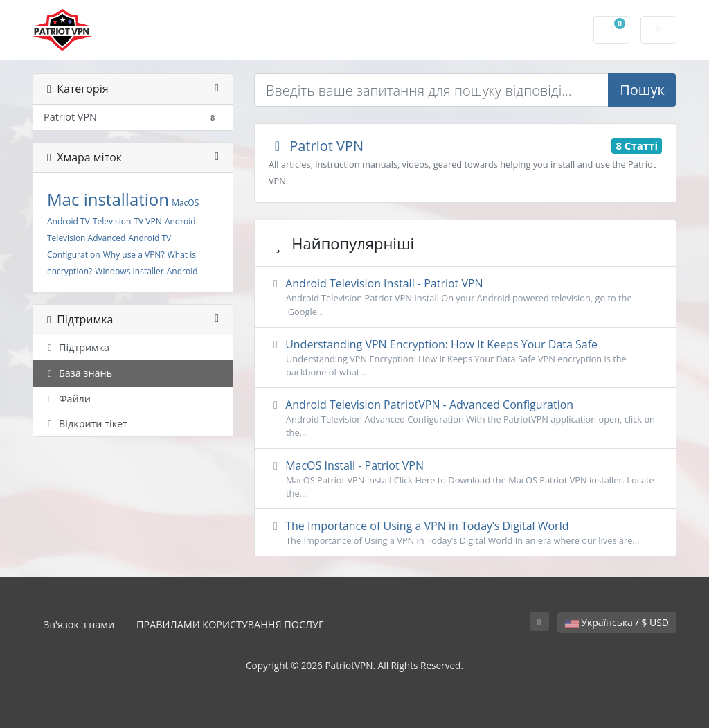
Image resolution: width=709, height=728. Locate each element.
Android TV (69, 221)
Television (112, 221)
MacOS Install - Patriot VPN (465, 479)
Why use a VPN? (134, 255)
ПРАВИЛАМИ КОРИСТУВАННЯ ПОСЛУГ (230, 624)
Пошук (642, 90)
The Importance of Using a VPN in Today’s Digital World (465, 533)
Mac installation (108, 199)
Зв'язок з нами (79, 624)
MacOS (185, 203)
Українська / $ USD (617, 622)
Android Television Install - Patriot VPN (465, 297)
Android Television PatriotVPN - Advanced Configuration (465, 418)
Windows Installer (129, 271)
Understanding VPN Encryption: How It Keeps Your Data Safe (465, 358)
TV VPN (147, 221)
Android (182, 271)
